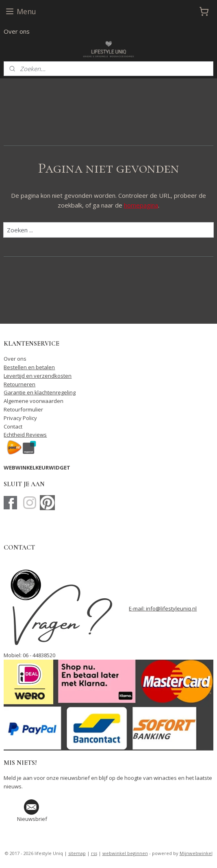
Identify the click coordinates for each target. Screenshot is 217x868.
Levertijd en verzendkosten (38, 376)
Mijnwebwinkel (196, 853)
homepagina (141, 205)
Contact (13, 426)
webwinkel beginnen (125, 853)
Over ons (17, 31)
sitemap (77, 853)
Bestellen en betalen (29, 367)
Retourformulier (23, 409)
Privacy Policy (20, 418)
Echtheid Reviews (25, 435)
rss (94, 853)
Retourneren (20, 384)
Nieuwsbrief (32, 819)
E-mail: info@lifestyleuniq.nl (163, 608)
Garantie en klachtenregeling (40, 392)
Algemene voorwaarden (34, 401)
